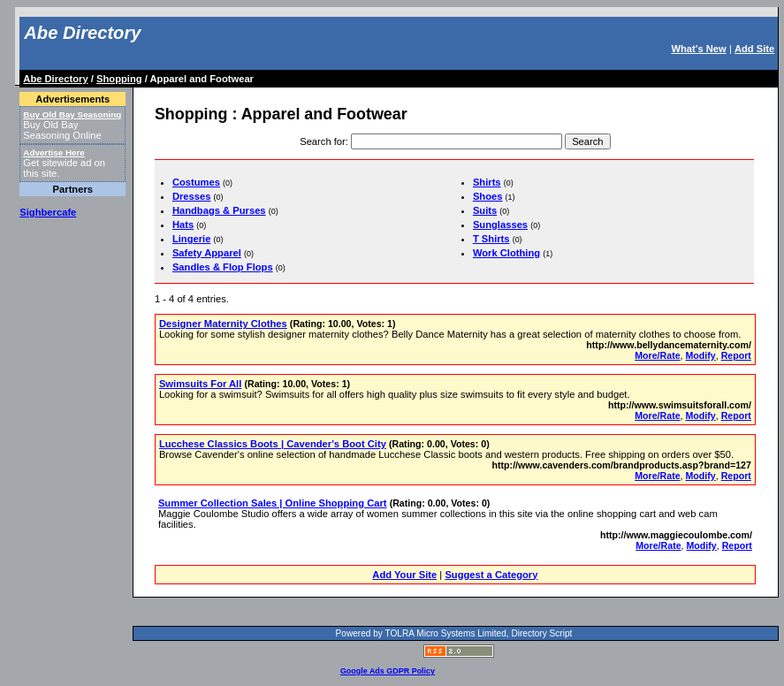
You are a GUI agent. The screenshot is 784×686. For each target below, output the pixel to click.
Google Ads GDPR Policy (388, 671)
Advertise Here (54, 152)
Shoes (488, 196)
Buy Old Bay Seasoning (72, 114)
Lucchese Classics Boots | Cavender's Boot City (273, 444)
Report (736, 355)
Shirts (487, 182)
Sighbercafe (48, 212)
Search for (323, 141)
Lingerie (192, 239)
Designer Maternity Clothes (223, 324)
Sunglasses (500, 225)
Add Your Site (404, 575)
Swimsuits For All (200, 384)
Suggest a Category (491, 575)
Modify (701, 355)
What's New (698, 49)
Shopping (119, 79)
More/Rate (657, 355)
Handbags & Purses (219, 210)
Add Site (754, 49)
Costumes (196, 182)
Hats (183, 225)
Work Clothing (506, 253)
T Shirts (491, 239)
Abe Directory (82, 33)
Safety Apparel (207, 253)
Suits (485, 210)
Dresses (192, 196)
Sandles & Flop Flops (223, 267)
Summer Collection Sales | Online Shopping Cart (273, 503)
